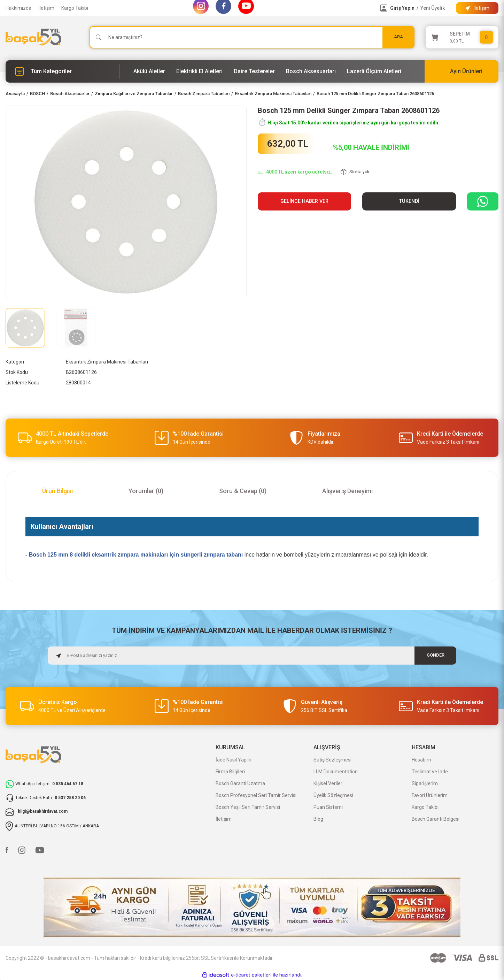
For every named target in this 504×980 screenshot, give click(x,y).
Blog (318, 819)
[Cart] (462, 37)
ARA (398, 37)
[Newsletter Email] (252, 656)
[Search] (252, 37)
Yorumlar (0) (146, 491)
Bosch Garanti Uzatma (240, 783)
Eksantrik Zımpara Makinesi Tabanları (107, 362)
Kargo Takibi (75, 8)
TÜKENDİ (409, 201)
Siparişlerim (425, 783)
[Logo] (33, 37)
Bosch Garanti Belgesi (436, 819)
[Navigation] (63, 71)
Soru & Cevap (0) (243, 491)
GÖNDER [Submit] (436, 655)
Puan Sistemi (328, 807)
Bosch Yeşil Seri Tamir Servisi (248, 807)
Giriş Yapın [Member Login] (402, 8)
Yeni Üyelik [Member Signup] (433, 8)
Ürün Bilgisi (57, 491)
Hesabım (421, 760)
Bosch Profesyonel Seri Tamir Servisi (256, 795)
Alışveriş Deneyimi (347, 491)
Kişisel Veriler (328, 783)
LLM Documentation (336, 772)
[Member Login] (384, 8)
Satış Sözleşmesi (332, 760)
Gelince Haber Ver (304, 201)
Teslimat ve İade (430, 772)
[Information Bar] (477, 8)
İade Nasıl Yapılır (234, 760)
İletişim (46, 8)
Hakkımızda (18, 8)
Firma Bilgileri (230, 772)
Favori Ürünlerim (430, 795)
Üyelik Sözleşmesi (333, 795)
